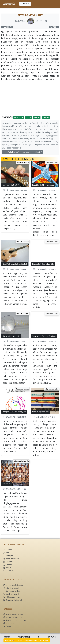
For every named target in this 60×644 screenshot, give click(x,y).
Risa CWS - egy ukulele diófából (15, 264)
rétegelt (37, 118)
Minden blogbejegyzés (13, 585)
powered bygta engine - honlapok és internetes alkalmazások (27, 641)
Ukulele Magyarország (13, 614)
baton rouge (18, 118)
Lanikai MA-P (7, 27)
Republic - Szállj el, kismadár (43, 185)
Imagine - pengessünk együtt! (14, 412)
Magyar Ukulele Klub (13, 617)
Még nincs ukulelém (51, 389)
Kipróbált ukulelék (23, 241)
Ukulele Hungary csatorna (15, 620)
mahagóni (46, 118)
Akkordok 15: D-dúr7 (11, 185)
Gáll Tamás (19, 21)
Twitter (7, 626)
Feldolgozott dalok (52, 162)
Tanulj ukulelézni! (23, 162)
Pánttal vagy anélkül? (40, 412)
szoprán (28, 118)
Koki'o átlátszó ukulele (11, 336)
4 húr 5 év (6, 484)
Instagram (9, 623)
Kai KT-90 (54, 27)
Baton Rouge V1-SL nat (30, 15)
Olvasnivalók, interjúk (21, 461)
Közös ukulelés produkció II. (43, 264)
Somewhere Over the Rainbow (44, 336)
